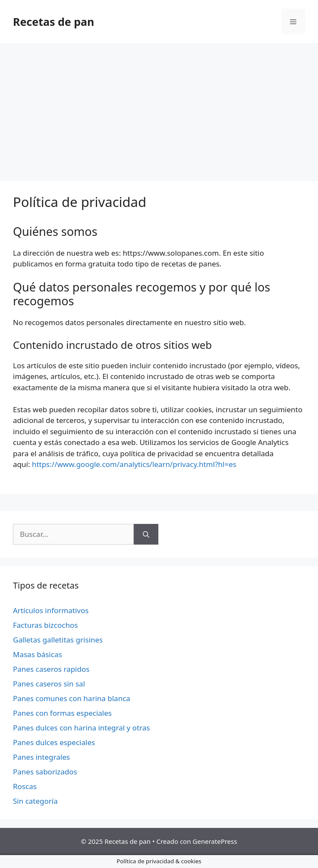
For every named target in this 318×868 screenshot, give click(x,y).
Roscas (25, 786)
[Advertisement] (159, 108)
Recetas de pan (54, 22)
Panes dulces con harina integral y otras (81, 728)
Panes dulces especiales (54, 742)
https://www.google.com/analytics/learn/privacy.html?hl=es (134, 464)
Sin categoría (35, 801)
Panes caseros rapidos (51, 669)
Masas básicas (38, 654)
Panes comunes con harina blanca (72, 698)
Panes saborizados (45, 772)
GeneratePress (215, 841)
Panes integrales (41, 757)
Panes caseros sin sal (49, 684)
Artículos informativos (51, 610)
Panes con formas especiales (62, 713)
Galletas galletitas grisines (58, 640)
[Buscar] (146, 534)
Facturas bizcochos (45, 625)
